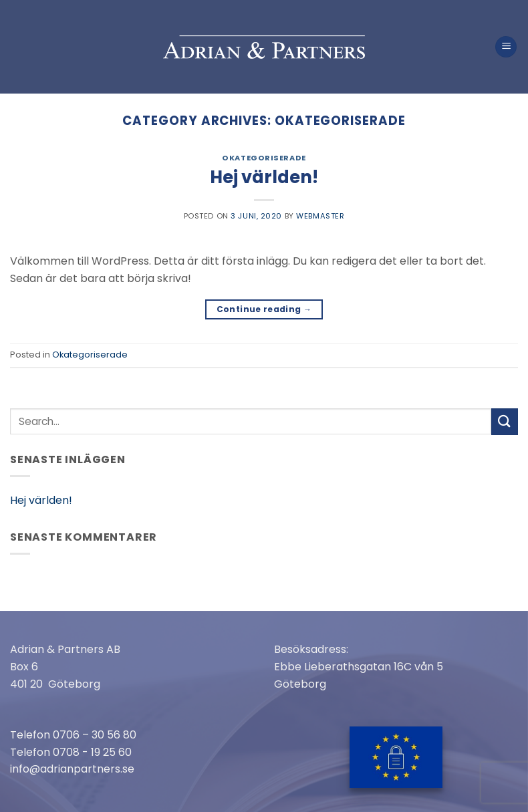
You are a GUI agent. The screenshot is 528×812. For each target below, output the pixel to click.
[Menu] (506, 47)
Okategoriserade (264, 158)
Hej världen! (264, 177)
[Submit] (505, 421)
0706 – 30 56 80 (95, 735)
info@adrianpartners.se (72, 769)
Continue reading (264, 309)
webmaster (320, 216)
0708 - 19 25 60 (92, 752)
